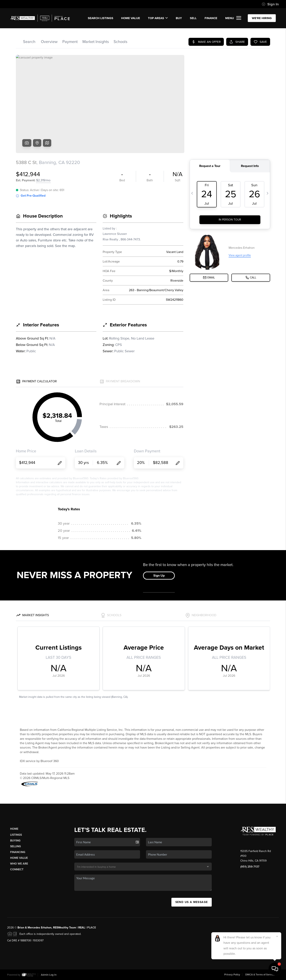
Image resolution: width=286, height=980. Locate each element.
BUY (179, 18)
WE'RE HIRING (262, 18)
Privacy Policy (232, 975)
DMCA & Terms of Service (260, 975)
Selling (15, 846)
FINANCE (211, 18)
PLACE (92, 928)
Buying (15, 841)
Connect (17, 869)
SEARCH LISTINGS (100, 18)
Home (14, 829)
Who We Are (19, 864)
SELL (193, 18)
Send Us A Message (192, 902)
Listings (16, 835)
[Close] (277, 936)
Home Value (131, 18)
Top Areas (158, 18)
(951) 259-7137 (250, 867)
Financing (18, 852)
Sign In (270, 4)
